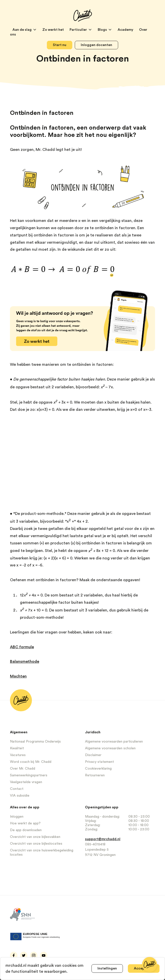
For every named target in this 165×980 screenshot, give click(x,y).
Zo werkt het (53, 30)
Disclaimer (93, 755)
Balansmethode (25, 662)
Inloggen (17, 817)
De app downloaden (26, 830)
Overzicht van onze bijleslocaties (36, 844)
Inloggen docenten (96, 45)
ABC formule (22, 647)
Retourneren (95, 775)
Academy (126, 30)
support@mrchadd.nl (103, 839)
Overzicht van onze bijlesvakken (35, 837)
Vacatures (18, 755)
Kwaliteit (17, 748)
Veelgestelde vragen (26, 782)
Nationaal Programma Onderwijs (35, 742)
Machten (18, 676)
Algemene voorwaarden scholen (110, 748)
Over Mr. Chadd (23, 769)
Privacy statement (99, 762)
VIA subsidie (20, 796)
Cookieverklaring (98, 769)
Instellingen (107, 968)
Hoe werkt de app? (25, 823)
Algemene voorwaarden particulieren (114, 742)
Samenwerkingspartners (29, 775)
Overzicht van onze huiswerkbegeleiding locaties (42, 853)
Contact (17, 789)
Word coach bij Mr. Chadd (31, 762)
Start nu (60, 45)
